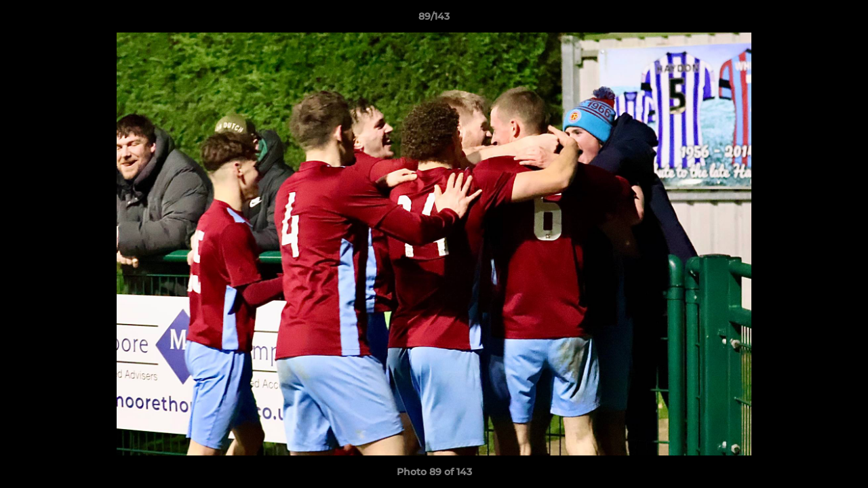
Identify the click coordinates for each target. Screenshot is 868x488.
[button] (844, 20)
